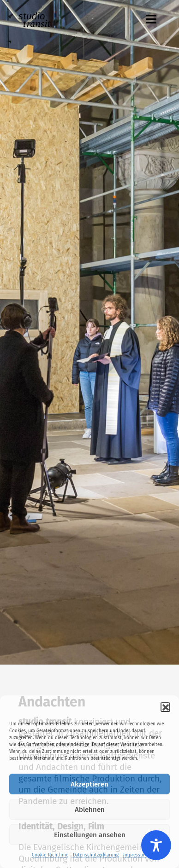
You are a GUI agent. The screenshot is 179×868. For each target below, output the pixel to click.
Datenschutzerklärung (96, 855)
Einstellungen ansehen (90, 835)
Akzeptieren (89, 784)
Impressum (135, 855)
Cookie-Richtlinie (50, 855)
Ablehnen (90, 810)
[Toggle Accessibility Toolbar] (156, 845)
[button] (165, 707)
